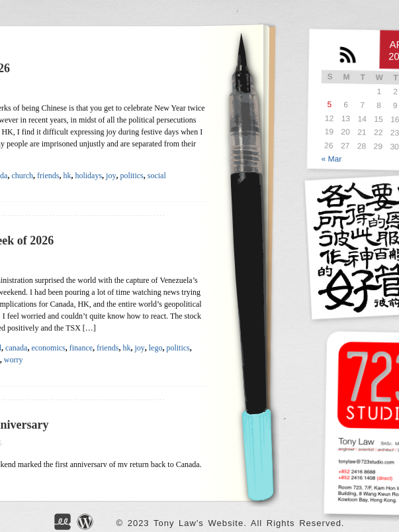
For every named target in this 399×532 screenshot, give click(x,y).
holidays (88, 176)
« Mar (332, 159)
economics (48, 348)
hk (67, 176)
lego (156, 348)
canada (16, 348)
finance (81, 348)
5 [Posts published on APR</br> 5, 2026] (330, 104)
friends (48, 176)
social (157, 176)
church (22, 176)
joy (111, 176)
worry (14, 360)
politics (131, 176)
